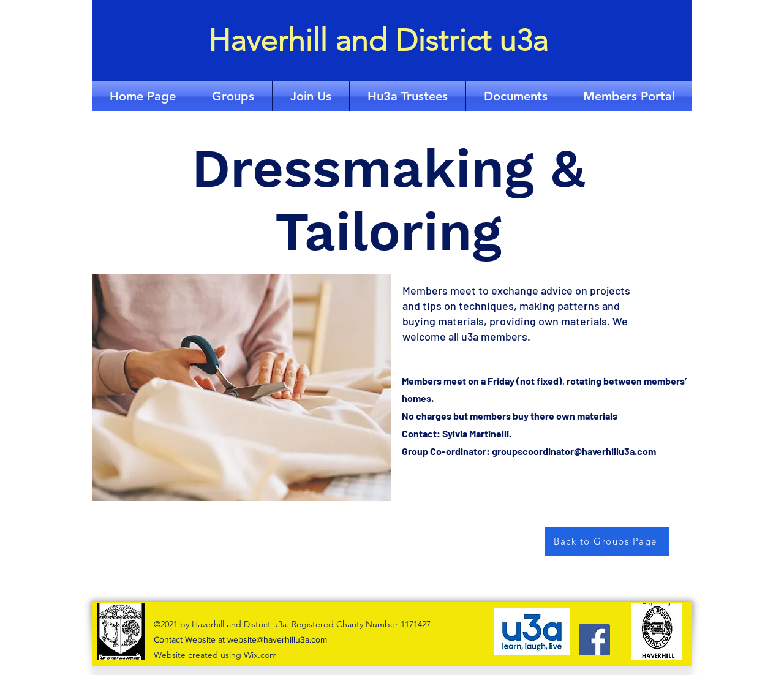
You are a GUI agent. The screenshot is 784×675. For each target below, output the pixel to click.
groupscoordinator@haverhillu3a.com (574, 451)
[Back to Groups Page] (607, 541)
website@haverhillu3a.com (277, 639)
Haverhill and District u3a (378, 40)
